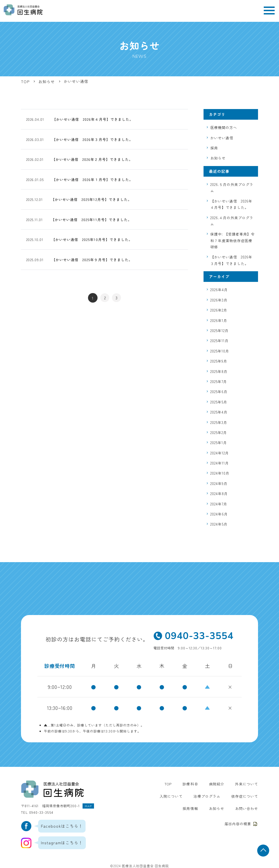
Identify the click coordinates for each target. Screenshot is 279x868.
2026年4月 (219, 290)
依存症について (221, 796)
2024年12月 (220, 453)
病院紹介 (219, 784)
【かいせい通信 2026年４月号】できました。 (231, 204)
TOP (172, 784)
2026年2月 (219, 310)
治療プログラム (185, 796)
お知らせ (218, 158)
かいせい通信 (222, 138)
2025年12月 (219, 331)
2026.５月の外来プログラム (232, 188)
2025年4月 (219, 412)
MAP (88, 805)
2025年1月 (219, 443)
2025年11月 (219, 341)
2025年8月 (219, 371)
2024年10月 (220, 473)
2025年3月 (219, 422)
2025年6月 (219, 392)
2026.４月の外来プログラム (232, 221)
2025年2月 (219, 433)
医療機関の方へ (224, 127)
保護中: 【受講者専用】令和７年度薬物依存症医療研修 (233, 240)
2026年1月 (219, 320)
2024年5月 (219, 524)
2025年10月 (220, 351)
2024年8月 (219, 494)
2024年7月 (219, 504)
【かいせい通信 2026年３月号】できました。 (231, 260)
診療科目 (194, 784)
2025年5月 (219, 402)
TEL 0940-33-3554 (36, 811)
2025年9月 (219, 361)
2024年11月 (220, 463)
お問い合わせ (247, 808)
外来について (247, 784)
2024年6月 (219, 514)
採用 (214, 148)
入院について (151, 796)
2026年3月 (219, 300)
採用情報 (251, 796)
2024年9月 (219, 483)
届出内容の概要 (242, 823)
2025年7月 (219, 382)
